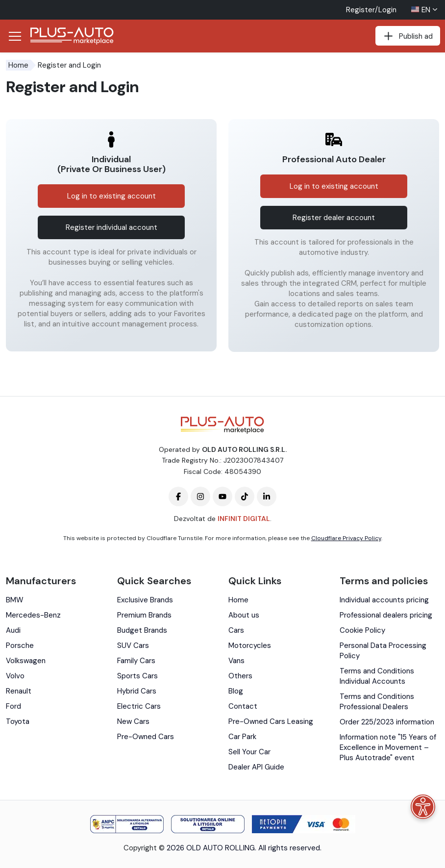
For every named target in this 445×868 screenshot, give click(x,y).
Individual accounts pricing (384, 600)
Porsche (20, 645)
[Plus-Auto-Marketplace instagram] (200, 496)
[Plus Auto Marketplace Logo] (72, 36)
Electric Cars (139, 706)
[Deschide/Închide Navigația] (15, 36)
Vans (236, 661)
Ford (13, 706)
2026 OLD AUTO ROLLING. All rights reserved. (244, 848)
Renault (19, 691)
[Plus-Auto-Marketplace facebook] (178, 496)
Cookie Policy (362, 630)
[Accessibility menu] (423, 807)
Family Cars (136, 661)
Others (240, 676)
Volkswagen (26, 661)
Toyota (18, 721)
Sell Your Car (249, 752)
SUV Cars (133, 645)
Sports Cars (137, 676)
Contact (243, 706)
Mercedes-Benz (33, 615)
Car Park (242, 737)
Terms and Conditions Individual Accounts (377, 676)
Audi (13, 630)
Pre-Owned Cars (146, 737)
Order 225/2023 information (387, 722)
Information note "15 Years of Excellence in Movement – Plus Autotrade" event (388, 747)
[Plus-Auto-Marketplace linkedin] (267, 496)
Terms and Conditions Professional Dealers (377, 702)
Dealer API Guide (256, 767)
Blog (236, 691)
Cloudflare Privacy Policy (346, 538)
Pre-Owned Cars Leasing (271, 721)
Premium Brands (144, 615)
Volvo (15, 676)
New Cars (133, 721)
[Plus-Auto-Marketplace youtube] (222, 496)
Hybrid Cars (137, 691)
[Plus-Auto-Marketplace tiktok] (245, 496)
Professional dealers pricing (386, 615)
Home (18, 65)
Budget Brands (142, 630)
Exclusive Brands (145, 600)
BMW (15, 600)
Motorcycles (250, 645)
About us (244, 615)
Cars (236, 630)
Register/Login (371, 10)
